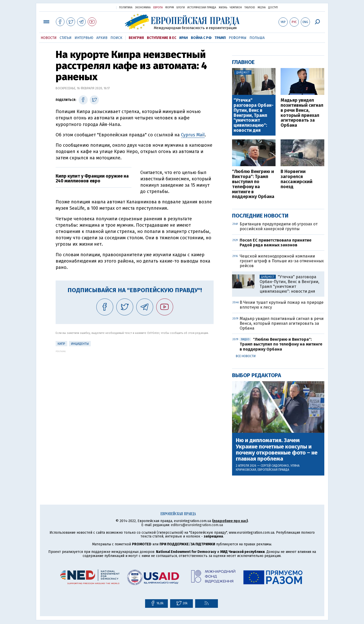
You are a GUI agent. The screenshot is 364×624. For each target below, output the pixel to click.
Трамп (220, 38)
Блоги (181, 8)
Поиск (116, 38)
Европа (158, 8)
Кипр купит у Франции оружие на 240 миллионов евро (92, 179)
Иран (184, 38)
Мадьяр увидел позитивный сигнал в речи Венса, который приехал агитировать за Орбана (302, 113)
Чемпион (236, 8)
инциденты (80, 344)
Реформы (238, 38)
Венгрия (136, 38)
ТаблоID (250, 8)
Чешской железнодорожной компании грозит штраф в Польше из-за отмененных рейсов (282, 261)
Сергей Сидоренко (275, 466)
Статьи (66, 38)
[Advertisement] (135, 388)
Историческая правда (202, 8)
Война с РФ (201, 38)
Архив (102, 38)
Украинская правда (100, 7)
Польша (257, 38)
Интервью (84, 38)
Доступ (273, 8)
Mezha (262, 8)
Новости (49, 38)
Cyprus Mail (193, 135)
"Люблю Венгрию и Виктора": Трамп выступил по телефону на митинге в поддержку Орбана (253, 184)
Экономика (143, 8)
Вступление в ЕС (162, 38)
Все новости (246, 356)
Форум (170, 8)
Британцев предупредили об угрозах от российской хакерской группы (279, 226)
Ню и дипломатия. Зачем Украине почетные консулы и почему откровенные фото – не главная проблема (277, 450)
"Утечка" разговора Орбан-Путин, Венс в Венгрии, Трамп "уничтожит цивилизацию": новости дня (254, 115)
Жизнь (223, 8)
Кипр (61, 344)
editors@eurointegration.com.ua (197, 525)
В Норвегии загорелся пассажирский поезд (297, 179)
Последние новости (260, 216)
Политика (126, 8)
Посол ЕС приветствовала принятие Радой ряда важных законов (276, 243)
